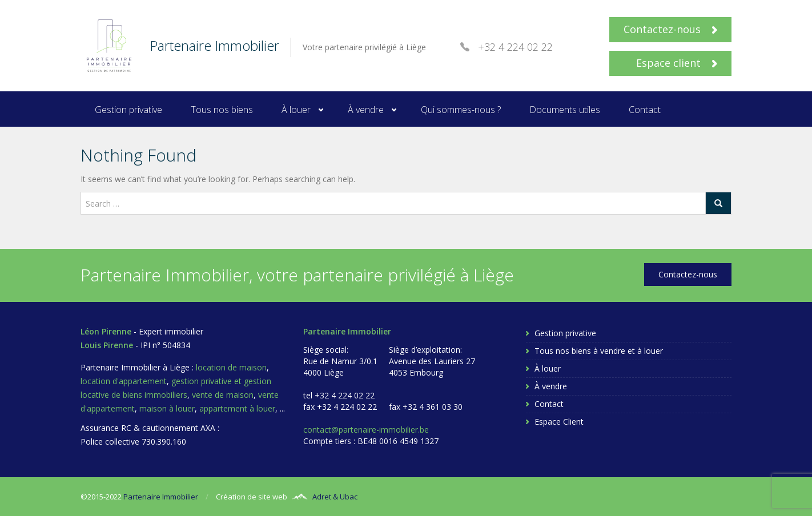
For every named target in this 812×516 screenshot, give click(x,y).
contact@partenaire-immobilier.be (366, 430)
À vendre (366, 110)
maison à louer (167, 408)
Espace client (677, 63)
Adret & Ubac (335, 497)
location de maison (231, 367)
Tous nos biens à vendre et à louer (599, 351)
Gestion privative (128, 110)
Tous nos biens (222, 110)
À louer (296, 110)
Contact (645, 110)
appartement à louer (237, 408)
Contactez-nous (670, 29)
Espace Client (559, 422)
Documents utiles (565, 110)
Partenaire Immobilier (161, 497)
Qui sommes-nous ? (461, 110)
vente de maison (223, 395)
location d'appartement (124, 381)
